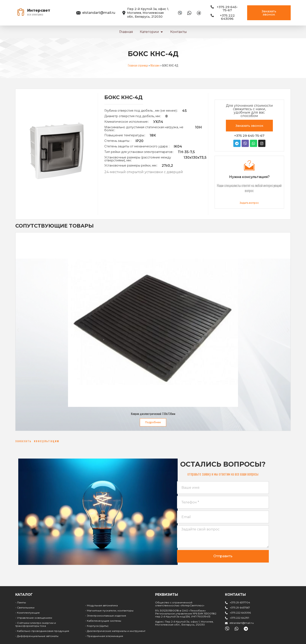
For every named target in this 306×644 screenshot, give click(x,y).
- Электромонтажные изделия (106, 616)
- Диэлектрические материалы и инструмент (115, 631)
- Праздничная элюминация (104, 636)
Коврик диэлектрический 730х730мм (153, 414)
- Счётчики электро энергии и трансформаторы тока (36, 624)
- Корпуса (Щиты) (97, 626)
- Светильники (25, 608)
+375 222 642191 (239, 618)
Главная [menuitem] (126, 32)
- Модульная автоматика (101, 605)
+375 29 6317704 (240, 602)
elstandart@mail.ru (99, 13)
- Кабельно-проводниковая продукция (42, 631)
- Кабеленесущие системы (103, 621)
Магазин (155, 65)
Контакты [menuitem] (178, 32)
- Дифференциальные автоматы (37, 636)
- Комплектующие (28, 613)
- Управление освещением (34, 618)
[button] (162, 32)
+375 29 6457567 (240, 608)
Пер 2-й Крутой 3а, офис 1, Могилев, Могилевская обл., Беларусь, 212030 (148, 13)
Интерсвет (39, 10)
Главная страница (138, 65)
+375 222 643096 (240, 613)
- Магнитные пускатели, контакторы (109, 611)
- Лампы (21, 602)
